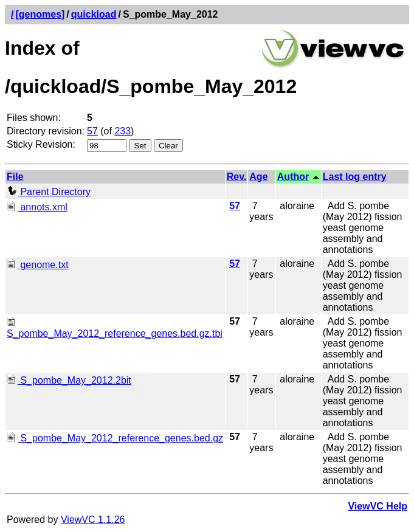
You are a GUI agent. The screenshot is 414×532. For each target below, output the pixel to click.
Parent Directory (49, 192)
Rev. (237, 177)
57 (92, 131)
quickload (94, 14)
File (15, 177)
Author (293, 177)
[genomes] (40, 14)
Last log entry (355, 177)
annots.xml (37, 207)
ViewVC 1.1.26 (93, 520)
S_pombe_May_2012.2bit (69, 380)
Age (258, 177)
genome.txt (38, 265)
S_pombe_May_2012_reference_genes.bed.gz (115, 438)
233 (122, 131)
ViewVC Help (378, 506)
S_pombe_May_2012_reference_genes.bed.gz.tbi (115, 328)
